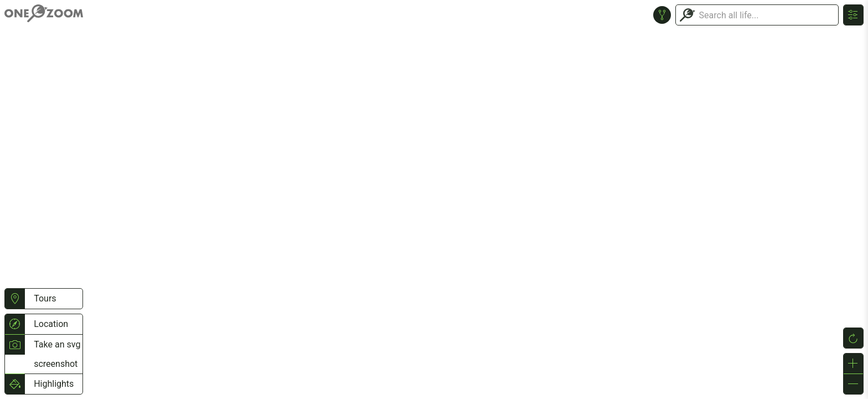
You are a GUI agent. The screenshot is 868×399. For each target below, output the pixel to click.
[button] (15, 299)
